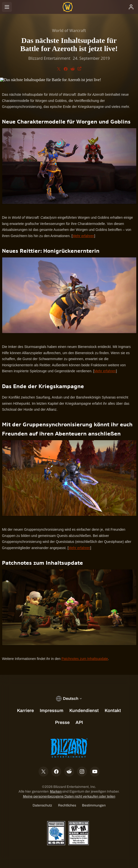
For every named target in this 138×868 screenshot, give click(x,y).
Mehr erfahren (83, 236)
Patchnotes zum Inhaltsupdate (85, 659)
